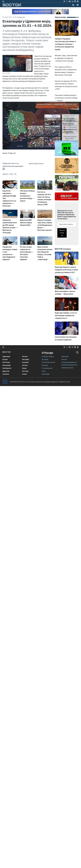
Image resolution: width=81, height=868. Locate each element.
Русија (5, 359)
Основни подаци (48, 356)
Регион (25, 356)
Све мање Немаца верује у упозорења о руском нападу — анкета (66, 98)
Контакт (64, 359)
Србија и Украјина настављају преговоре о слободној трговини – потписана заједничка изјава (67, 39)
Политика (6, 362)
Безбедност (21, 17)
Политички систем (48, 362)
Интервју (26, 359)
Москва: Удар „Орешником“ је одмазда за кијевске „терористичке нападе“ (66, 58)
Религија (45, 365)
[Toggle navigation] (77, 5)
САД (11, 174)
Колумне (26, 362)
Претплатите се (62, 233)
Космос (25, 365)
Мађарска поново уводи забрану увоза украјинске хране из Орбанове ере (65, 121)
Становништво (47, 368)
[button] (78, 5)
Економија (7, 365)
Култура (25, 371)
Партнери (65, 356)
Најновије (6, 356)
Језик (44, 371)
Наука (24, 368)
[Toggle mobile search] (73, 5)
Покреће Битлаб (67, 368)
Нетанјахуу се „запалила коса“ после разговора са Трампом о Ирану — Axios (65, 109)
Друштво (6, 371)
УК (15, 174)
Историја (45, 359)
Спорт (25, 374)
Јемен (5, 174)
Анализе (6, 374)
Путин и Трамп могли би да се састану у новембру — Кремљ (66, 132)
